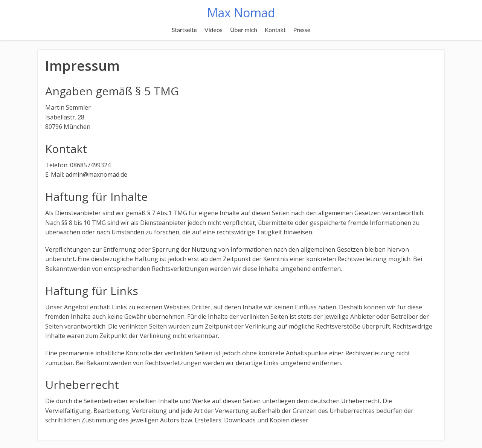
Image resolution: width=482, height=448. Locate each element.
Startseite (184, 30)
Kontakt (275, 30)
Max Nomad (241, 13)
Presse (302, 30)
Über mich (244, 30)
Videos (214, 30)
